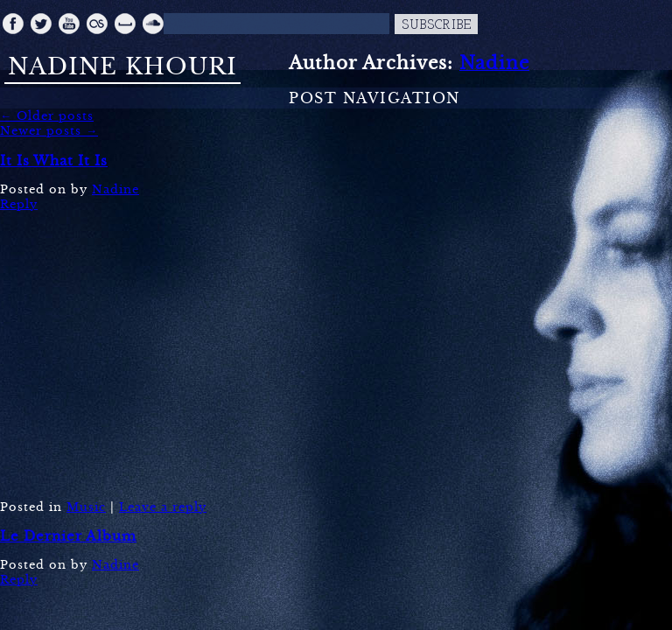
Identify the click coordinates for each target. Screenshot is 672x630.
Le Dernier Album (68, 536)
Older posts (47, 116)
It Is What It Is (54, 161)
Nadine (494, 63)
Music (86, 507)
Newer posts (49, 131)
